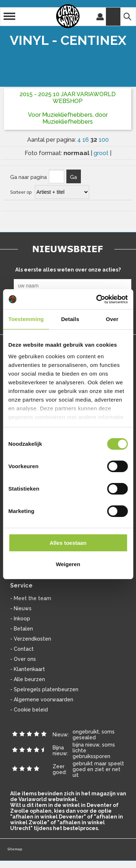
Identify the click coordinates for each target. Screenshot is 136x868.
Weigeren (68, 564)
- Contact (22, 649)
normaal (77, 153)
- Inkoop (20, 619)
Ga (73, 177)
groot (102, 153)
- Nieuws (21, 608)
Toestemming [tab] (26, 319)
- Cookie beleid (29, 710)
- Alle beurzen (28, 679)
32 (94, 140)
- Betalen (22, 629)
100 (104, 140)
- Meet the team (31, 598)
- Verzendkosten (31, 639)
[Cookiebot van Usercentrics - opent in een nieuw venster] (97, 299)
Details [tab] (70, 319)
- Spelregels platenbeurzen (44, 689)
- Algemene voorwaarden (42, 700)
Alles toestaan (68, 543)
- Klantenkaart (28, 669)
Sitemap (15, 849)
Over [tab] (112, 319)
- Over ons (23, 659)
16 (86, 140)
